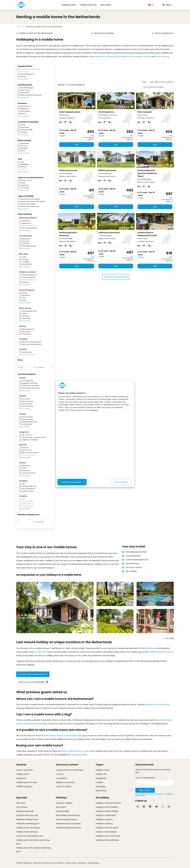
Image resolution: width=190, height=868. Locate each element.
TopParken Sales (79, 755)
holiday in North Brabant (158, 705)
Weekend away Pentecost (69, 828)
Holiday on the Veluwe (106, 832)
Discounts (106, 5)
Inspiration (21, 778)
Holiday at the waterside (107, 840)
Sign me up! (145, 790)
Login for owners (64, 786)
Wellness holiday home (27, 819)
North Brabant (135, 57)
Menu (167, 5)
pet (109, 564)
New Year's (61, 807)
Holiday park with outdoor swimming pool (34, 850)
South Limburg (162, 57)
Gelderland (94, 57)
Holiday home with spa (27, 832)
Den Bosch (168, 652)
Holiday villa (101, 774)
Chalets (99, 782)
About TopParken (25, 770)
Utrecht (147, 57)
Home (19, 27)
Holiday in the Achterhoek (108, 836)
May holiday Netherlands (68, 815)
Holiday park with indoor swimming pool (33, 842)
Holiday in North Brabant (107, 828)
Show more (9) (23, 135)
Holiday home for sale (27, 782)
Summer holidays (64, 803)
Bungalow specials (25, 811)
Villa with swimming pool (28, 824)
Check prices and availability (33, 682)
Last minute (22, 807)
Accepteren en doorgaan (73, 482)
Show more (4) (23, 209)
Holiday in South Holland (107, 811)
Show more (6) (25, 476)
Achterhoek (40, 652)
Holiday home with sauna (28, 828)
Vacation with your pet (27, 815)
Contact (60, 774)
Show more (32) (24, 153)
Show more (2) (23, 116)
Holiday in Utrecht (104, 819)
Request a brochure (65, 782)
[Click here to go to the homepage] (21, 5)
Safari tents (101, 791)
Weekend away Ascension (68, 824)
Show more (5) (25, 391)
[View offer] (72, 72)
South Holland (121, 57)
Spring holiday (63, 811)
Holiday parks (69, 5)
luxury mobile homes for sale (75, 751)
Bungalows (101, 778)
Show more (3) (23, 190)
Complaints (61, 778)
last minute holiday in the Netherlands (63, 736)
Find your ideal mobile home (33, 674)
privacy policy (158, 794)
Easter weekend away (66, 819)
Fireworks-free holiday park (30, 836)
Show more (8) (25, 249)
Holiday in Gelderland (106, 815)
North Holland (107, 57)
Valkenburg (155, 652)
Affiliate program (24, 786)
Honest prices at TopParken (69, 770)
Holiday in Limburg (104, 824)
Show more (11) (23, 98)
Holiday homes (103, 770)
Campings (100, 786)
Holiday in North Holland (107, 807)
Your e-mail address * (146, 778)
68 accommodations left (116, 279)
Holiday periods (88, 5)
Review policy (94, 863)
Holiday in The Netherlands (108, 803)
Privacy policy (71, 863)
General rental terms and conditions (48, 863)
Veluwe (149, 648)
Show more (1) (23, 79)
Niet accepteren (121, 482)
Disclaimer (82, 863)
